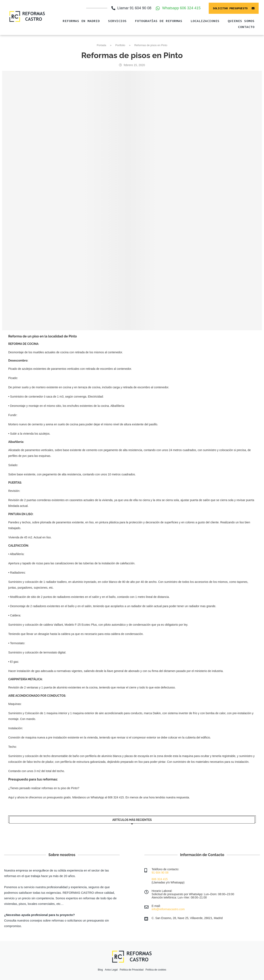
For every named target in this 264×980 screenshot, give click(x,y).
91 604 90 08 (160, 873)
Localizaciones (205, 21)
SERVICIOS (117, 21)
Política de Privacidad (131, 970)
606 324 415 (160, 879)
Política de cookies (156, 970)
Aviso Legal (111, 970)
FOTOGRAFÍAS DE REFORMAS (159, 21)
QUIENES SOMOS (241, 21)
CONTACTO (246, 27)
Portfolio (120, 45)
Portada (101, 45)
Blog (100, 970)
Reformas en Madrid (81, 21)
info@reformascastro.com (168, 909)
